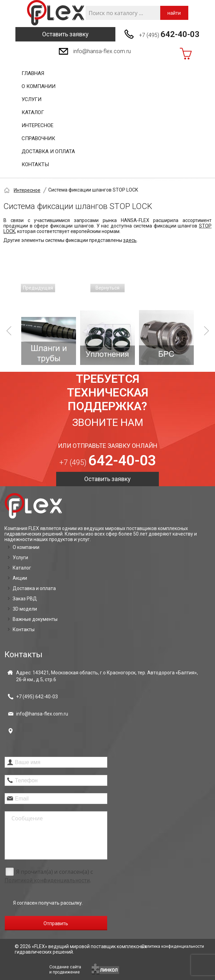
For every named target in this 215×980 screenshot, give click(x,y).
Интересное (37, 125)
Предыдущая (38, 288)
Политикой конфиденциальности (47, 880)
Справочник (38, 138)
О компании (39, 86)
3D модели (25, 609)
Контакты (35, 164)
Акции (20, 578)
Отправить (56, 923)
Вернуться (107, 288)
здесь (130, 240)
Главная (33, 73)
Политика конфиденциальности (173, 946)
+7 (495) (169, 34)
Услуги (31, 99)
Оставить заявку (65, 34)
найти (174, 13)
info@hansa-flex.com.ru (102, 51)
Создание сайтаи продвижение (65, 970)
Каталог (33, 112)
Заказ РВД (25, 599)
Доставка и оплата (48, 151)
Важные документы (35, 619)
